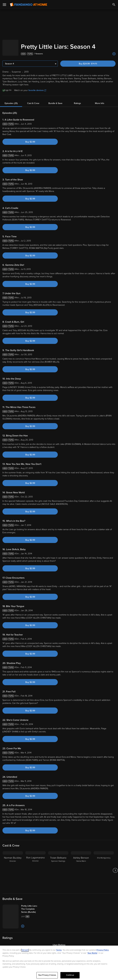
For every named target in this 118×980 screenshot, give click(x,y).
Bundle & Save (55, 100)
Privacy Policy (103, 950)
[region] (59, 963)
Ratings (77, 100)
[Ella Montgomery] (104, 867)
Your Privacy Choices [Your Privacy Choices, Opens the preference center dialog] (47, 975)
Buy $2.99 (30, 139)
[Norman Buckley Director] (13, 867)
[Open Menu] (4, 5)
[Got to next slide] (115, 867)
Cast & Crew (33, 100)
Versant (25, 950)
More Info (100, 100)
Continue (70, 975)
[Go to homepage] (29, 5)
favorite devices (37, 87)
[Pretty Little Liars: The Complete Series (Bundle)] (40, 906)
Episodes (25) (11, 100)
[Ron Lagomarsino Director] (35, 867)
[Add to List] (114, 51)
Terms (59, 950)
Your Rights (92, 953)
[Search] (114, 5)
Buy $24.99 (93, 61)
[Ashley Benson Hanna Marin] (81, 867)
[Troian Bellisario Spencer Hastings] (58, 867)
